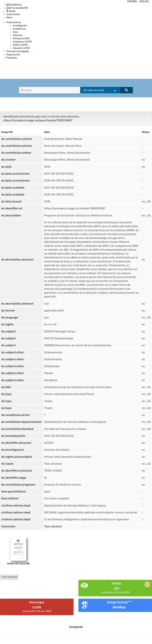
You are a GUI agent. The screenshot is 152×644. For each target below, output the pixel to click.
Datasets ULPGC (21, 48)
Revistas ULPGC (21, 39)
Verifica (119, 607)
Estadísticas (14, 5)
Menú (9, 18)
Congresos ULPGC (22, 42)
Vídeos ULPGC (20, 45)
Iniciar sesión (13, 14)
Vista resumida (9, 577)
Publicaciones (14, 22)
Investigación (20, 26)
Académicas (19, 29)
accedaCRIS (9, 105)
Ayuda (11, 11)
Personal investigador (18, 51)
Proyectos (12, 58)
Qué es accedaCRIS (17, 8)
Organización (13, 55)
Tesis (15, 32)
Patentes (18, 35)
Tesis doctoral (46, 105)
